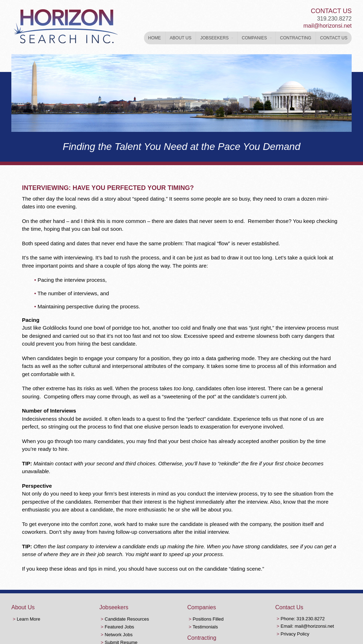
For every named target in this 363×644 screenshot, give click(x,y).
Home (155, 38)
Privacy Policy (295, 634)
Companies (254, 38)
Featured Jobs (119, 627)
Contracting (296, 38)
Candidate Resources (127, 619)
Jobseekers (214, 38)
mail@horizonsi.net (328, 26)
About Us (181, 38)
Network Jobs (119, 635)
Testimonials (205, 627)
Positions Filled (208, 619)
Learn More (28, 619)
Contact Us (334, 38)
